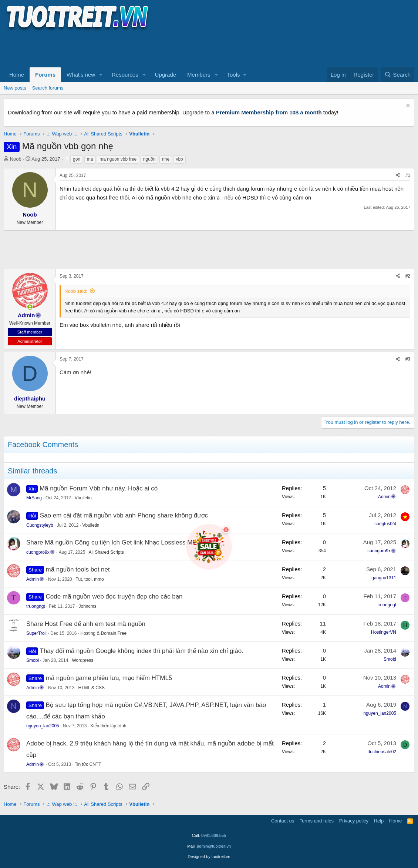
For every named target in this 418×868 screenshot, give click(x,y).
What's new (81, 75)
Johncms (87, 606)
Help (379, 821)
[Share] (398, 176)
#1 (408, 175)
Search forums (48, 88)
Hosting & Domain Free (103, 633)
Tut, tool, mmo (90, 579)
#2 (408, 276)
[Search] (397, 75)
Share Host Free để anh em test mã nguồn (86, 624)
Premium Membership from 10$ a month (269, 112)
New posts (15, 88)
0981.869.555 (214, 835)
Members (199, 75)
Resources (125, 75)
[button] (101, 75)
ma (90, 159)
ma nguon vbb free (118, 159)
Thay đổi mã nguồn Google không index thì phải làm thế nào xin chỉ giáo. (142, 651)
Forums (45, 75)
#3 (408, 359)
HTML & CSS (91, 688)
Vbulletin (83, 498)
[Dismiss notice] (407, 106)
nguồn (149, 159)
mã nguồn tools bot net (78, 569)
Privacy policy (354, 821)
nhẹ (166, 159)
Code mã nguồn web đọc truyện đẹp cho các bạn (114, 596)
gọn (77, 159)
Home (17, 75)
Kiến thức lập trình (109, 726)
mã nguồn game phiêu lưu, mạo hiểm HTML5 (109, 678)
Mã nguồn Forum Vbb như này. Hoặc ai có (99, 488)
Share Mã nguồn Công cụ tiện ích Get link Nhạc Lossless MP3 (113, 542)
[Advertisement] (138, 48)
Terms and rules (317, 821)
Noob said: (76, 291)
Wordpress (82, 660)
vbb (179, 159)
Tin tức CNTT (88, 764)
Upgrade (166, 75)
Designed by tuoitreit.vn (209, 857)
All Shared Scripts (106, 552)
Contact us (283, 821)
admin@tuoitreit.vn (214, 846)
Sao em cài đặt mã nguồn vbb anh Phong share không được (124, 515)
